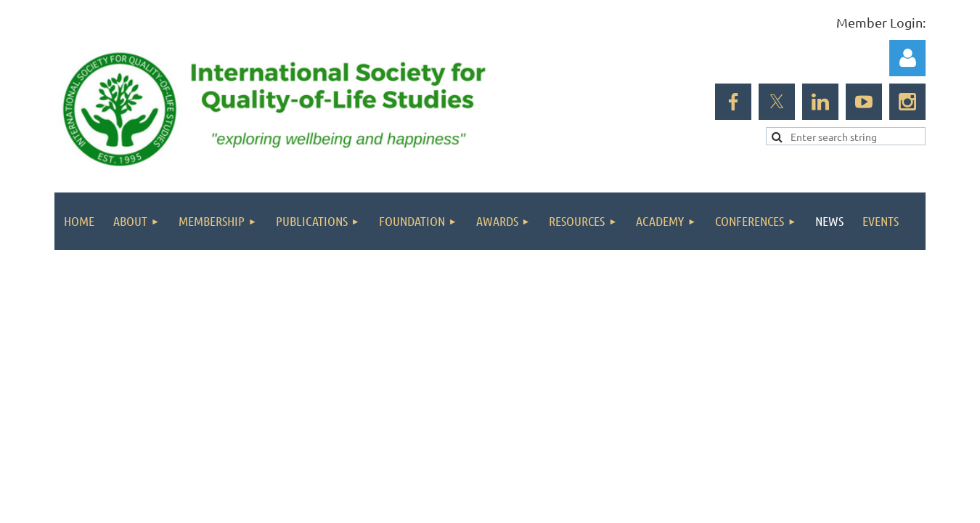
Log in (907, 58)
